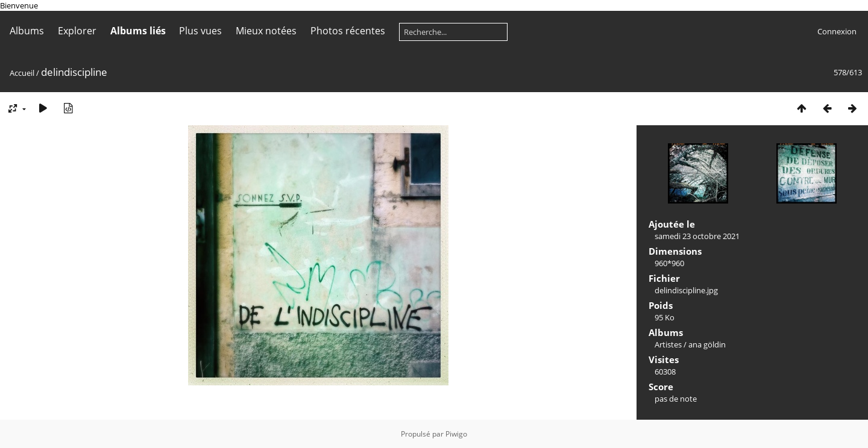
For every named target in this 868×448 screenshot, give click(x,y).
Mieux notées (266, 31)
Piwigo (456, 434)
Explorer (77, 31)
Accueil (22, 73)
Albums (27, 31)
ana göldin (707, 344)
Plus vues (200, 31)
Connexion (837, 31)
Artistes (668, 344)
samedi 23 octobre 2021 (697, 236)
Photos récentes (348, 31)
